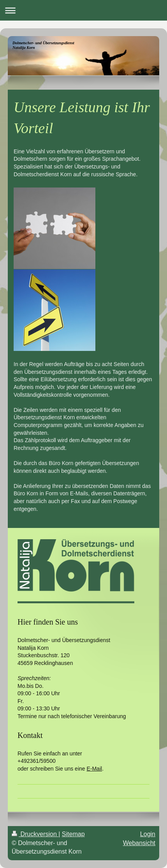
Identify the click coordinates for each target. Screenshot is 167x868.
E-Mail (94, 769)
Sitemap (73, 834)
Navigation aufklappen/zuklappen (83, 10)
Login (148, 834)
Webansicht (139, 843)
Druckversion (35, 834)
